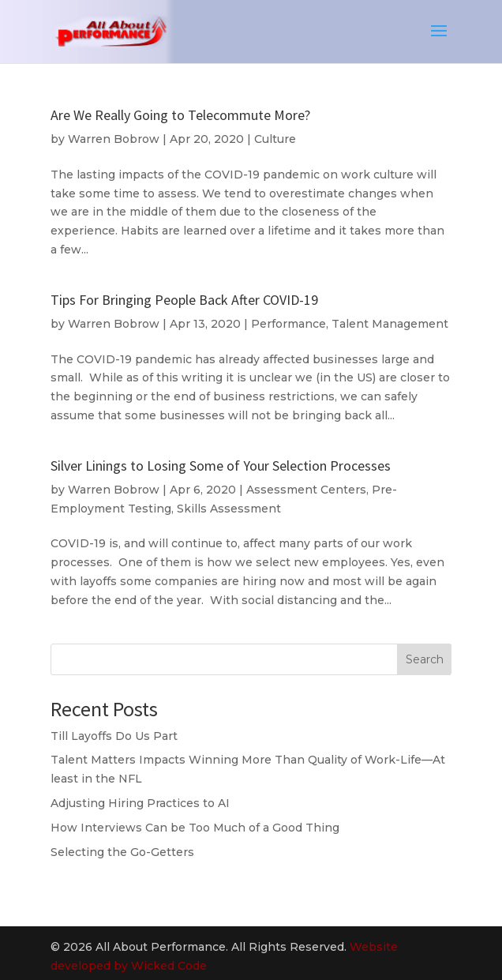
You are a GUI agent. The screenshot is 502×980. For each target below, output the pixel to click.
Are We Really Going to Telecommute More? (180, 115)
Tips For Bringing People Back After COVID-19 (184, 300)
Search (425, 659)
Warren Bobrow (114, 139)
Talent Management (390, 324)
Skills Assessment (229, 509)
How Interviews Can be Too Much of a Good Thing (195, 828)
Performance (288, 324)
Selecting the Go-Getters (122, 852)
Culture (275, 139)
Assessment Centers (306, 490)
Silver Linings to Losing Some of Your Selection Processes (221, 466)
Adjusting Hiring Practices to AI (140, 803)
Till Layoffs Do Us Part (114, 736)
